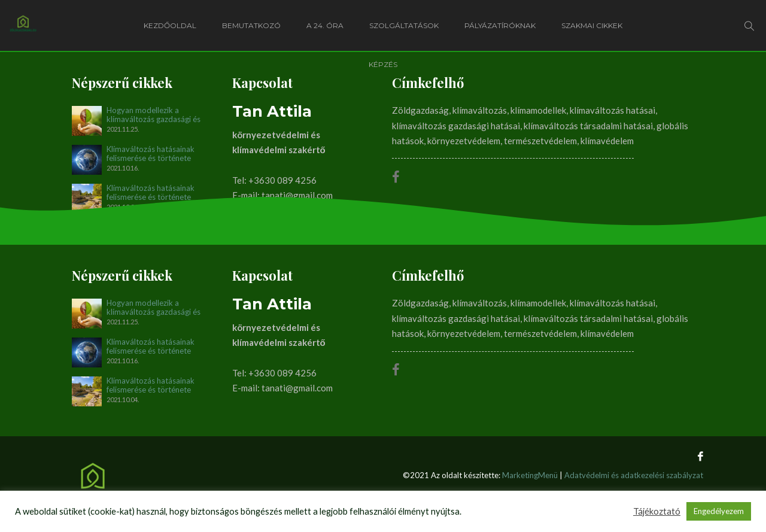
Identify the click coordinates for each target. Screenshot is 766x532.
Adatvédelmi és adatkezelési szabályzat (634, 475)
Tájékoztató (657, 511)
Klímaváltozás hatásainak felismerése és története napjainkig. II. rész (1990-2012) (151, 154)
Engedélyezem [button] (719, 511)
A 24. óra (325, 25)
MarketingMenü (530, 475)
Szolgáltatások (404, 25)
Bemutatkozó (251, 25)
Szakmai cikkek (592, 25)
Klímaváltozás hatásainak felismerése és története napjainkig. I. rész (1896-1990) (160, 193)
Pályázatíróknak (500, 25)
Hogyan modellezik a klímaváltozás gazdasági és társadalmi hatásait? (153, 115)
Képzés (383, 64)
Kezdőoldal (170, 25)
